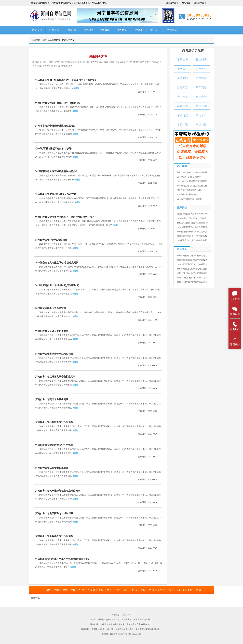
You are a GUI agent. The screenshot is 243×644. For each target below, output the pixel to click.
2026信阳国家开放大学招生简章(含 (192, 227)
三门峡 (180, 590)
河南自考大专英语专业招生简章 (52, 399)
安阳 (101, 590)
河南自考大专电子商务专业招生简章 (54, 513)
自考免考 (201, 97)
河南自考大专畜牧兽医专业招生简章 (54, 536)
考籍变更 (183, 106)
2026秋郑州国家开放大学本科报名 (192, 260)
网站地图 (186, 3)
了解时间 (71, 30)
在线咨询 (235, 296)
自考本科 (138, 30)
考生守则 (183, 97)
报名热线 (235, 326)
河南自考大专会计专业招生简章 (52, 331)
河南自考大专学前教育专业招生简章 (54, 445)
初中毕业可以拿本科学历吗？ (190, 190)
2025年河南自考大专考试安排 (51, 308)
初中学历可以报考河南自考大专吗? (54, 149)
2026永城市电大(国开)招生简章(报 (192, 236)
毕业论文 (183, 115)
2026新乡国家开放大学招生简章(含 (192, 214)
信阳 (152, 590)
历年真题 (105, 30)
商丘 (118, 590)
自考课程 (88, 30)
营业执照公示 (135, 634)
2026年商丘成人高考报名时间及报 (192, 269)
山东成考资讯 (172, 3)
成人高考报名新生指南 (187, 194)
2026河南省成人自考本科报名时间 (192, 256)
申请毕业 (201, 115)
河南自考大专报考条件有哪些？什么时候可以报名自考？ (65, 217)
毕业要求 (155, 30)
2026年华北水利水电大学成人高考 (192, 278)
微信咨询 (235, 311)
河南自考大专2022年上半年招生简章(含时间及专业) (62, 559)
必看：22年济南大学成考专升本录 (192, 172)
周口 (143, 590)
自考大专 (122, 30)
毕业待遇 (201, 125)
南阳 (73, 590)
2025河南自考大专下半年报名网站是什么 (57, 171)
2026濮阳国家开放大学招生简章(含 (192, 232)
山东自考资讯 (200, 3)
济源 (198, 590)
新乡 (65, 590)
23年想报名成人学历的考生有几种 (192, 186)
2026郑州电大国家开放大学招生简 (192, 218)
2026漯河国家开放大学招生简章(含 (192, 223)
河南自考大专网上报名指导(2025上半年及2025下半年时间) (66, 80)
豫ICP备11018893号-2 (119, 634)
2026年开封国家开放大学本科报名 (192, 264)
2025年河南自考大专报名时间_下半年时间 (57, 285)
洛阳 (56, 590)
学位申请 (183, 125)
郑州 (48, 590)
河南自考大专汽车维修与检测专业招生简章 (58, 491)
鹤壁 (190, 590)
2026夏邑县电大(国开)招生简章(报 (192, 240)
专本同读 (201, 78)
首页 (44, 40)
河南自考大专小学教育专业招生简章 (54, 422)
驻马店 (161, 590)
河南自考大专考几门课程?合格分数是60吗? (58, 103)
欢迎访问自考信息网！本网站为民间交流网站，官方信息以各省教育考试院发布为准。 (69, 3)
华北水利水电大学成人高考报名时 (192, 273)
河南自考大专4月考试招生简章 (51, 240)
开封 (126, 590)
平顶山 (91, 590)
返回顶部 (235, 341)
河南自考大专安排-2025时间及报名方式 (56, 194)
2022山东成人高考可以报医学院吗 (192, 181)
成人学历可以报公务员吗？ (189, 177)
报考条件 (183, 69)
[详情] (76, 88)
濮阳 (135, 590)
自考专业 (201, 69)
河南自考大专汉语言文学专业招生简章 (55, 377)
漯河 (171, 590)
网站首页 (37, 30)
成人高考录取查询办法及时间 (190, 199)
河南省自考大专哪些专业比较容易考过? (56, 126)
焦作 (109, 590)
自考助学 (183, 87)
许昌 (82, 590)
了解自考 (183, 60)
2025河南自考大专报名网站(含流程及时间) (57, 263)
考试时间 (183, 78)
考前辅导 (172, 30)
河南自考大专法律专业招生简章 (52, 468)
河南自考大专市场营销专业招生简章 (54, 354)
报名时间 (201, 60)
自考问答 (54, 30)
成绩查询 (201, 106)
